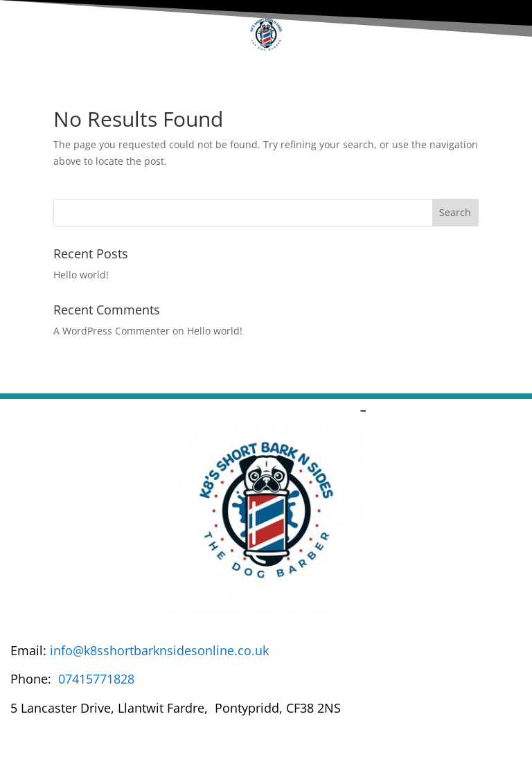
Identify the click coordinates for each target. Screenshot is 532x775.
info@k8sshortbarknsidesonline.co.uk (159, 650)
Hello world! (81, 275)
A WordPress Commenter (112, 331)
